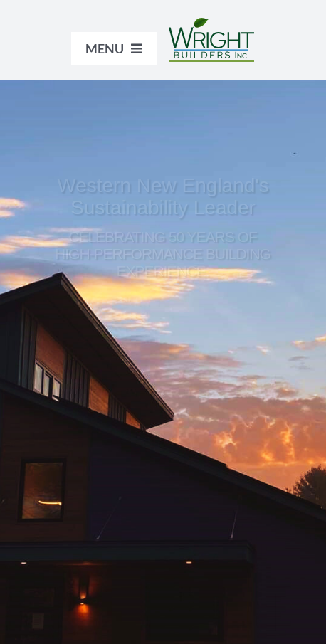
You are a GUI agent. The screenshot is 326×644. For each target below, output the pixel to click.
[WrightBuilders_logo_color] (211, 25)
